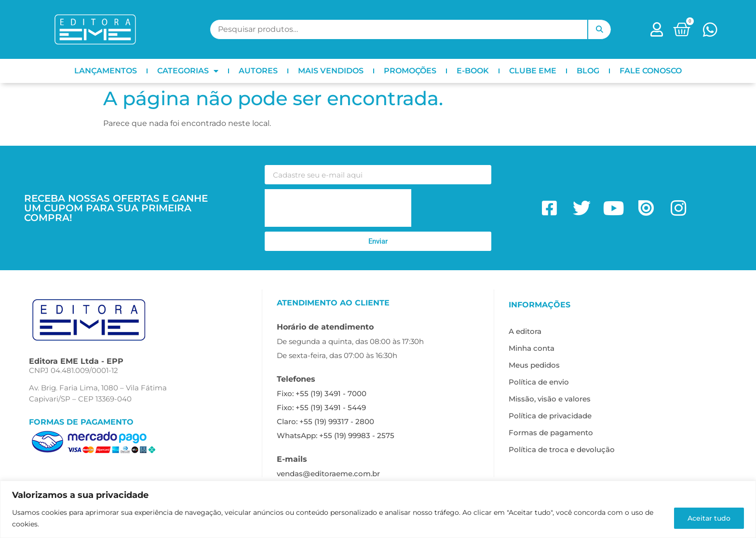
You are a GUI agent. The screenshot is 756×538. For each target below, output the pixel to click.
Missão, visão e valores (550, 399)
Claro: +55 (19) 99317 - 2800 (325, 421)
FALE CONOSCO (651, 71)
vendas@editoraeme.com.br (328, 474)
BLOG (588, 71)
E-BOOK (473, 71)
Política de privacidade (550, 416)
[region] (378, 509)
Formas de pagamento (551, 433)
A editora (525, 331)
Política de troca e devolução (562, 449)
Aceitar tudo (709, 518)
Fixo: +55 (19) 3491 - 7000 (322, 393)
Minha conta (532, 348)
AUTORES (258, 71)
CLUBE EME (533, 71)
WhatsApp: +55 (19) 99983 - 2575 (336, 435)
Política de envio (539, 382)
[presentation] (338, 208)
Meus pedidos (534, 365)
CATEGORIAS (188, 71)
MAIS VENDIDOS (331, 71)
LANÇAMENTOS (106, 71)
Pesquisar (599, 29)
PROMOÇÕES (410, 71)
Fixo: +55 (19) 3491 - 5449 (321, 407)
